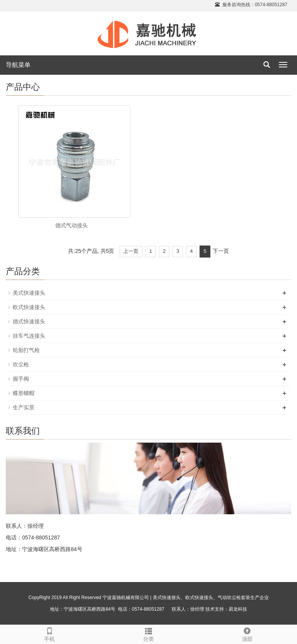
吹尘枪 (21, 364)
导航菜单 (18, 65)
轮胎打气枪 (26, 350)
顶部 (247, 634)
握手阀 (21, 379)
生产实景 (24, 407)
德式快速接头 (29, 321)
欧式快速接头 (29, 307)
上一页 (131, 251)
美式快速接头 (29, 293)
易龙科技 (238, 609)
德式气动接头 (72, 225)
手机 (49, 634)
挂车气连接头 (29, 336)
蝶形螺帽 (24, 393)
